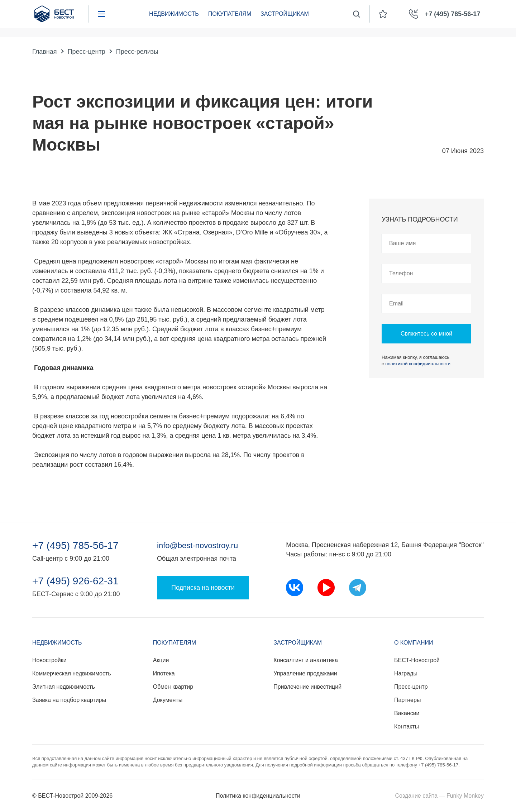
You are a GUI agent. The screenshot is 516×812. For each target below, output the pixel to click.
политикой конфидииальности (418, 364)
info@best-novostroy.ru (197, 545)
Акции (161, 660)
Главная (45, 52)
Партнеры (407, 700)
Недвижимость (174, 14)
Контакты (407, 726)
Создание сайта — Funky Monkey (439, 796)
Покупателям (230, 14)
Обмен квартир (173, 687)
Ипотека (164, 673)
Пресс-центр (87, 52)
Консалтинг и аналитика (305, 660)
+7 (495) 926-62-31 (75, 581)
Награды (406, 673)
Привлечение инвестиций (307, 687)
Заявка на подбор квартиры (69, 700)
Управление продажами (305, 673)
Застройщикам (285, 14)
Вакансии (407, 713)
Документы (168, 700)
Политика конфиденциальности (258, 796)
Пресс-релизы (137, 52)
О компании (414, 643)
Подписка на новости (203, 588)
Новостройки (49, 660)
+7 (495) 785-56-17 (75, 546)
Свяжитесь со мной (426, 334)
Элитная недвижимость (64, 687)
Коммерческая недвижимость (72, 673)
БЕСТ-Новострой (417, 660)
